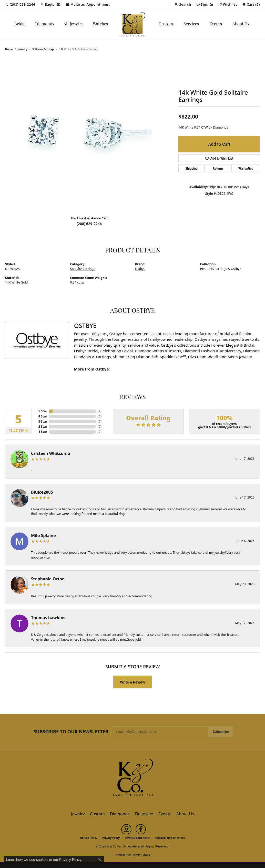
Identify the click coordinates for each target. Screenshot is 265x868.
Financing (144, 814)
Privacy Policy (111, 838)
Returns (218, 168)
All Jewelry (73, 24)
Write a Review (132, 682)
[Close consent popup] (100, 860)
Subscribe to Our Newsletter (71, 732)
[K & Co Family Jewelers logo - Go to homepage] (132, 24)
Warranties (246, 168)
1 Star (43, 432)
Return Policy (89, 838)
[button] (183, 4)
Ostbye (140, 269)
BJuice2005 (42, 492)
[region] (89, 135)
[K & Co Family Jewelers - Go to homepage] (132, 779)
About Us (241, 24)
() (100, 411)
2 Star (43, 427)
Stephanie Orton (48, 579)
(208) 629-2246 (89, 224)
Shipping (191, 168)
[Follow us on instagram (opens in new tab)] (126, 829)
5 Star (43, 411)
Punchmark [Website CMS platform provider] (142, 855)
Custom (166, 24)
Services (191, 24)
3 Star (43, 421)
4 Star (43, 416)
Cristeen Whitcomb (50, 453)
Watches (100, 24)
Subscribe (221, 732)
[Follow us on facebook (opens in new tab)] (141, 829)
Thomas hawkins (48, 618)
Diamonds (45, 24)
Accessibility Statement (170, 838)
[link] (20, 4)
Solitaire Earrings (43, 49)
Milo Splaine (43, 535)
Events (216, 24)
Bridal (20, 24)
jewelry (22, 49)
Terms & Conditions (137, 838)
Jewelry (78, 814)
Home (9, 49)
